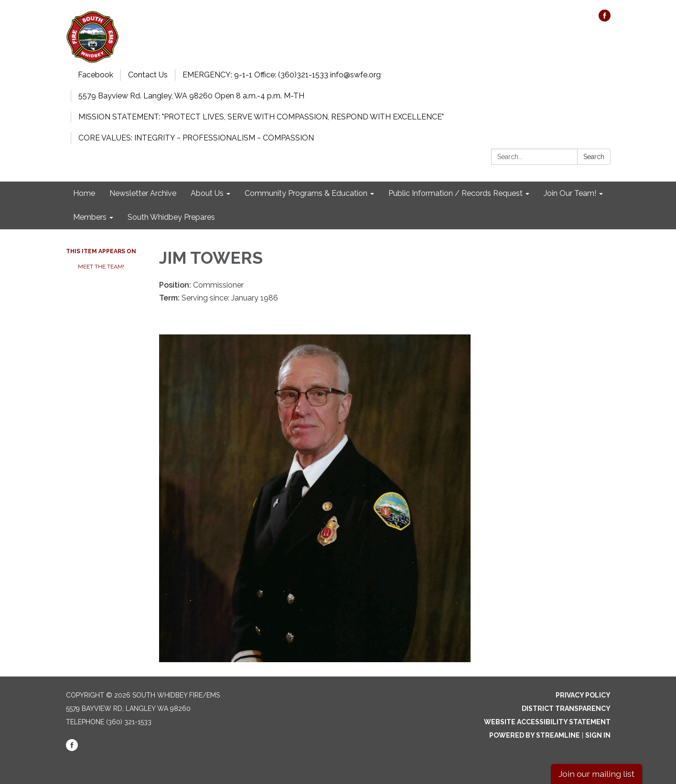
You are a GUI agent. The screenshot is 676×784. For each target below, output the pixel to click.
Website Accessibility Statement (547, 722)
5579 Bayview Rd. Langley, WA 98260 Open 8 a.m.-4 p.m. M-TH (191, 96)
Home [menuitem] (84, 193)
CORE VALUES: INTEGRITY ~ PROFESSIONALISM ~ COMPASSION (196, 138)
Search (594, 157)
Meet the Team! (101, 267)
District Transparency (566, 709)
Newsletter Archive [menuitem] (143, 193)
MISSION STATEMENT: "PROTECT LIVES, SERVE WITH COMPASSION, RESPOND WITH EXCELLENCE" (261, 117)
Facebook (96, 75)
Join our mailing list (596, 774)
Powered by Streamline (535, 735)
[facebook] (605, 19)
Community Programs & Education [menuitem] (306, 193)
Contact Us (148, 75)
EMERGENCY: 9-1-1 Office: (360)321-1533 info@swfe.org (282, 75)
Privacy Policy (583, 695)
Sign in (598, 735)
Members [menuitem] (90, 217)
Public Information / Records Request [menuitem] (456, 193)
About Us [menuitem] (207, 193)
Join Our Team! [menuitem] (570, 193)
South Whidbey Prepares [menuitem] (171, 217)
